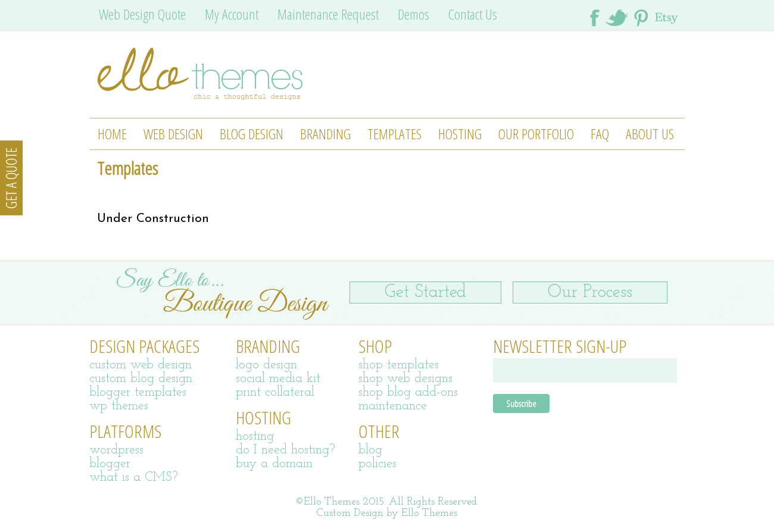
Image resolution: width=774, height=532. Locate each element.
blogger (110, 464)
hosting (255, 436)
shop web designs (405, 379)
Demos (413, 14)
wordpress (116, 450)
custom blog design (141, 379)
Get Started (425, 292)
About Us (650, 134)
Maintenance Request (328, 14)
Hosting (460, 134)
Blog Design (252, 134)
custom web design (141, 365)
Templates (394, 134)
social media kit (278, 379)
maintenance (393, 406)
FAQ (600, 134)
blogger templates (138, 392)
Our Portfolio (536, 134)
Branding (325, 134)
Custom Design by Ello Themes (387, 513)
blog (370, 450)
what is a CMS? (134, 478)
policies (377, 464)
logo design (266, 365)
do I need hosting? (285, 450)
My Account (232, 14)
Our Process (590, 292)
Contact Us (473, 14)
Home (112, 134)
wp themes (119, 406)
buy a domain (274, 464)
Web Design (173, 134)
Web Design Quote (142, 14)
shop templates (399, 365)
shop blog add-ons (408, 392)
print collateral (275, 392)
